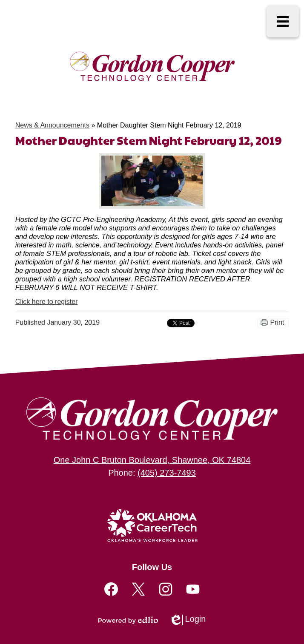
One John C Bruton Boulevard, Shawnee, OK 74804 (152, 460)
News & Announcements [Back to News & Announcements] (52, 125)
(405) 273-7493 (167, 473)
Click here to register (47, 302)
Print (277, 322)
